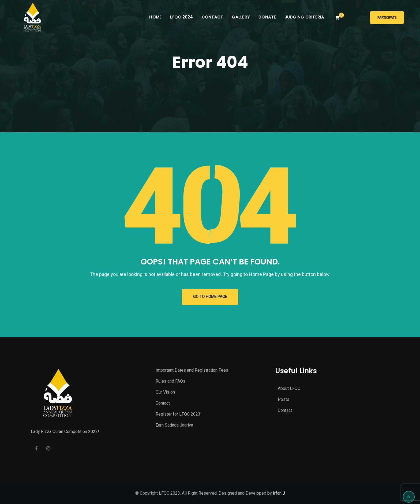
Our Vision (165, 392)
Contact (213, 17)
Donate (267, 17)
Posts (284, 400)
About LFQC (289, 389)
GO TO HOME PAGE (210, 297)
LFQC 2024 (181, 17)
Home (155, 17)
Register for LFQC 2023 (178, 414)
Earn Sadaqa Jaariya (174, 425)
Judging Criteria (305, 17)
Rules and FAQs (170, 381)
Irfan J (279, 493)
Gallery (241, 17)
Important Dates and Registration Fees (192, 370)
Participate (387, 18)
